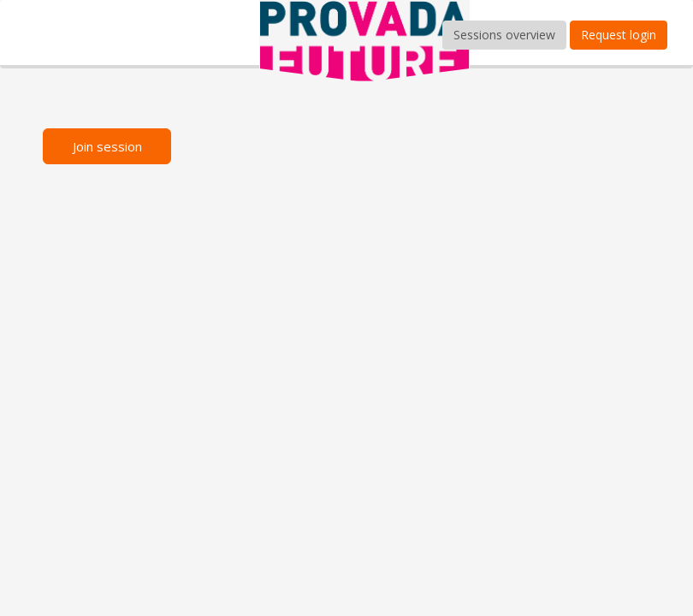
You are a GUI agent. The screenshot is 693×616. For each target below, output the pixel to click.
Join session (107, 146)
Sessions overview (504, 35)
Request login (619, 35)
